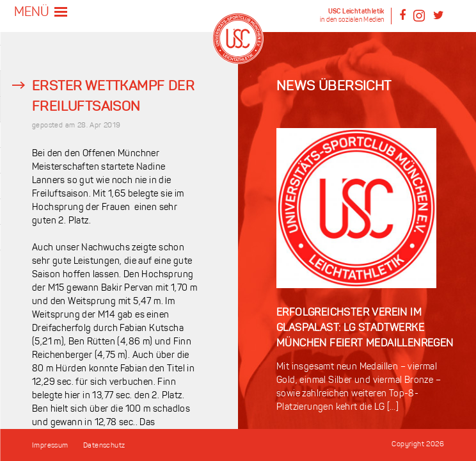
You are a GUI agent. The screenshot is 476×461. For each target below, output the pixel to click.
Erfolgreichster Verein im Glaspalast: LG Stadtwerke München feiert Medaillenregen (365, 328)
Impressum (50, 446)
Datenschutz (104, 446)
